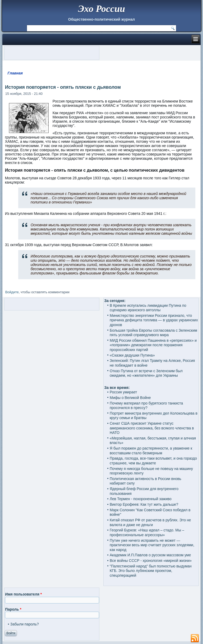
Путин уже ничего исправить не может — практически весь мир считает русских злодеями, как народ (152, 545)
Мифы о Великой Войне (130, 398)
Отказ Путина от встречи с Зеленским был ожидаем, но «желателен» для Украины (146, 373)
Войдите (12, 292)
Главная (15, 73)
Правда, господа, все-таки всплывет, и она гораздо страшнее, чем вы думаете (153, 461)
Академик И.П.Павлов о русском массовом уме (150, 555)
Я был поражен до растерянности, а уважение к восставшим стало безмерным (151, 451)
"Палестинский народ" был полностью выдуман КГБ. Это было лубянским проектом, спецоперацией (151, 571)
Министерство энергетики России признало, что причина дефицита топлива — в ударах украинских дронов (154, 320)
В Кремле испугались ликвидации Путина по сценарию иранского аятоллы (148, 308)
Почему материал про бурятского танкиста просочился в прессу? (146, 406)
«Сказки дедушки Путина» (132, 355)
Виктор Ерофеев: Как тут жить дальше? (144, 504)
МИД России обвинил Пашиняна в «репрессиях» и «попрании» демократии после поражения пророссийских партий (153, 345)
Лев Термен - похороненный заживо (141, 499)
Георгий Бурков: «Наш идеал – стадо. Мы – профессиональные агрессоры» (147, 532)
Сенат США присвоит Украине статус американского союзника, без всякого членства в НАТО (152, 428)
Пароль (13, 609)
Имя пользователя (23, 594)
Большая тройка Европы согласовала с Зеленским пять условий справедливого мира (153, 333)
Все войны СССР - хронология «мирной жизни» (151, 561)
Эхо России (101, 9)
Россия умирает (123, 392)
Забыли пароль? (25, 624)
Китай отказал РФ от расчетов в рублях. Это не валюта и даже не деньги (150, 522)
